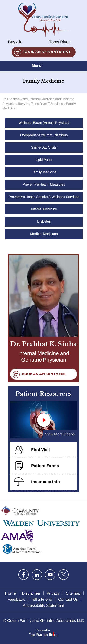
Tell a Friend (42, 599)
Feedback (16, 599)
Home (10, 593)
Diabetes (44, 221)
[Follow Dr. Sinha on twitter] (64, 575)
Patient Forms (45, 466)
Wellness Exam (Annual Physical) (44, 123)
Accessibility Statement (43, 605)
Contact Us (68, 599)
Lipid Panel (44, 160)
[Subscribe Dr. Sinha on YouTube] (50, 575)
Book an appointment (47, 52)
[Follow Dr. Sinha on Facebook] (23, 575)
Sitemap (73, 593)
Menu (42, 66)
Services (57, 104)
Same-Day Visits (44, 147)
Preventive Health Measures (44, 184)
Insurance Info (45, 482)
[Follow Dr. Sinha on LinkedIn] (37, 575)
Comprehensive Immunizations (44, 135)
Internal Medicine (44, 209)
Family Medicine (44, 172)
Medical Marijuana (44, 234)
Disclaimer (31, 593)
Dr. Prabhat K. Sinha (44, 353)
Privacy (53, 593)
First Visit (41, 450)
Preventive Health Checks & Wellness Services (44, 197)
